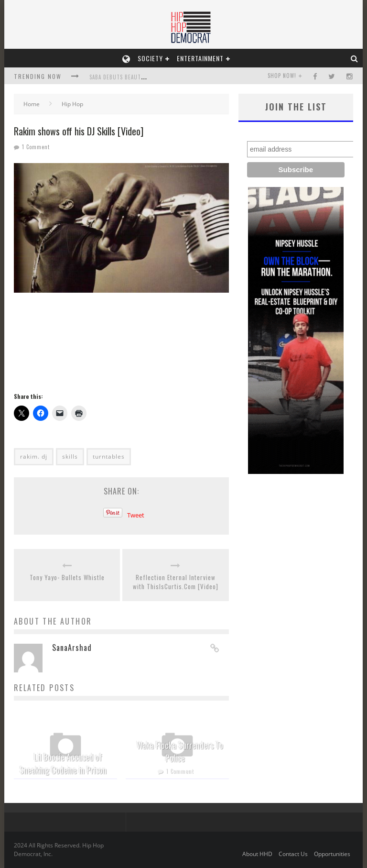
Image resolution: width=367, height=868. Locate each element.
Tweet (136, 515)
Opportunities (332, 854)
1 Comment (36, 147)
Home (32, 104)
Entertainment (200, 58)
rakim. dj (34, 456)
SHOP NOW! (282, 76)
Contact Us (293, 854)
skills (70, 456)
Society (150, 58)
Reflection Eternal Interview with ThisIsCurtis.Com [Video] (176, 582)
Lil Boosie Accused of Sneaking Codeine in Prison (63, 764)
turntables (109, 456)
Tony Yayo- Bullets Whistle (67, 577)
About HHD (257, 854)
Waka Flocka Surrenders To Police (180, 752)
